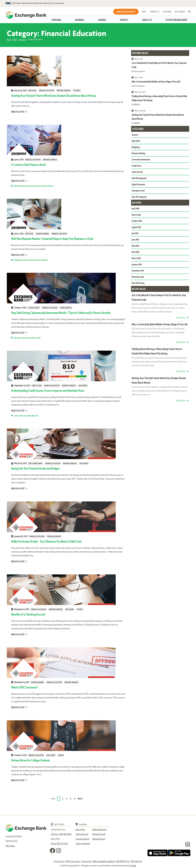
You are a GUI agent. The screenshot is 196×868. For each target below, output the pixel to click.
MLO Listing (10, 846)
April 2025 (136, 253)
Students (77, 91)
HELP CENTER (180, 12)
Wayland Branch (99, 839)
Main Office (80, 829)
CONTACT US (154, 12)
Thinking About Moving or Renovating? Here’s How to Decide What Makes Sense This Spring (160, 99)
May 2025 (136, 247)
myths (29, 416)
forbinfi (133, 865)
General (135, 135)
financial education (34, 186)
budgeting (17, 260)
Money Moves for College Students (30, 760)
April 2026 (136, 209)
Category (22, 39)
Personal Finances (64, 91)
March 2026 (136, 215)
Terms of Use (87, 861)
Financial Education (47, 91)
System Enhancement (176, 20)
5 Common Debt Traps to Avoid (28, 164)
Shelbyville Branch (99, 829)
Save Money (83, 386)
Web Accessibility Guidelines (104, 861)
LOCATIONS (167, 12)
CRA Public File (136, 861)
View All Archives (138, 284)
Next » (80, 798)
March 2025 (136, 259)
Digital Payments (138, 185)
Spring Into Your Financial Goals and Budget (35, 468)
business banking (28, 260)
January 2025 (137, 266)
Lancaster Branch (83, 839)
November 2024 (138, 278)
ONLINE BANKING (126, 12)
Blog (15, 39)
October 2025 (137, 222)
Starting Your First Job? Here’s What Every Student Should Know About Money (54, 95)
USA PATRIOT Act (123, 861)
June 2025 (135, 241)
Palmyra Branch (82, 834)
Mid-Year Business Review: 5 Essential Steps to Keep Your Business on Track (52, 238)
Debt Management (20, 186)
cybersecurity (26, 338)
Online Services (66, 308)
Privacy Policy (59, 861)
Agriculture (136, 141)
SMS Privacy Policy (73, 861)
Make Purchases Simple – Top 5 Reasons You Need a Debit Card (46, 541)
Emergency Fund (138, 191)
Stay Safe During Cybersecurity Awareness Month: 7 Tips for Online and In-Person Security (61, 313)
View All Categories (139, 197)
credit (16, 416)
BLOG (144, 12)
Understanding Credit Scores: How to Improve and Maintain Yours (48, 390)
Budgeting (32, 91)
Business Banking (42, 234)
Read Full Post (19, 112)
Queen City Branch (83, 843)
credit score (22, 416)
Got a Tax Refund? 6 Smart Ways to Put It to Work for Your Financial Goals (160, 66)
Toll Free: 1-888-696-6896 (61, 834)
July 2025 (135, 234)
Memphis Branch (99, 834)
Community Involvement (141, 160)
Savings (80, 609)
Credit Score (37, 386)
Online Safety (36, 338)
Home (9, 39)
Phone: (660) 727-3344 (59, 843)
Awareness (18, 338)
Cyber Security (34, 308)
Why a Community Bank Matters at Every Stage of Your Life (160, 83)
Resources (35, 416)
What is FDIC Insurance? (24, 687)
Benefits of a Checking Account (28, 614)
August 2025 (137, 228)
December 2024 (138, 272)
